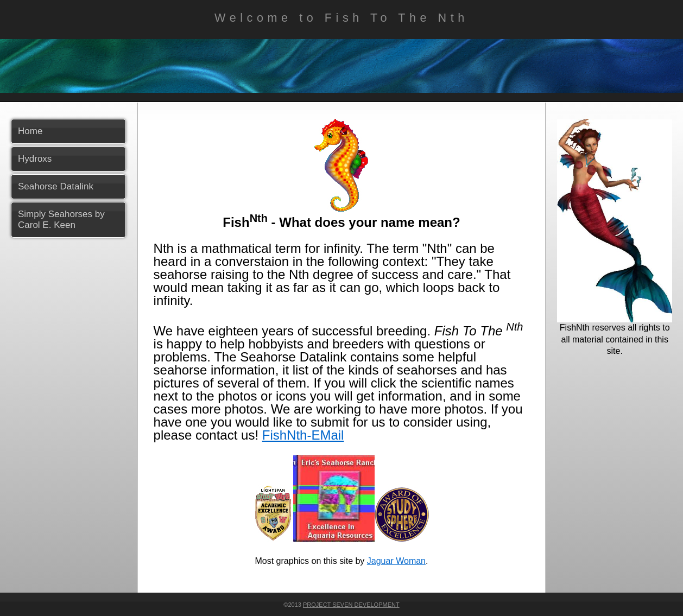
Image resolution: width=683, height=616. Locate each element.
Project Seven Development (351, 605)
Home (30, 131)
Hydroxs (35, 159)
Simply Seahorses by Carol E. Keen (61, 220)
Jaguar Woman (396, 561)
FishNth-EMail (303, 435)
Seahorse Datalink (56, 186)
